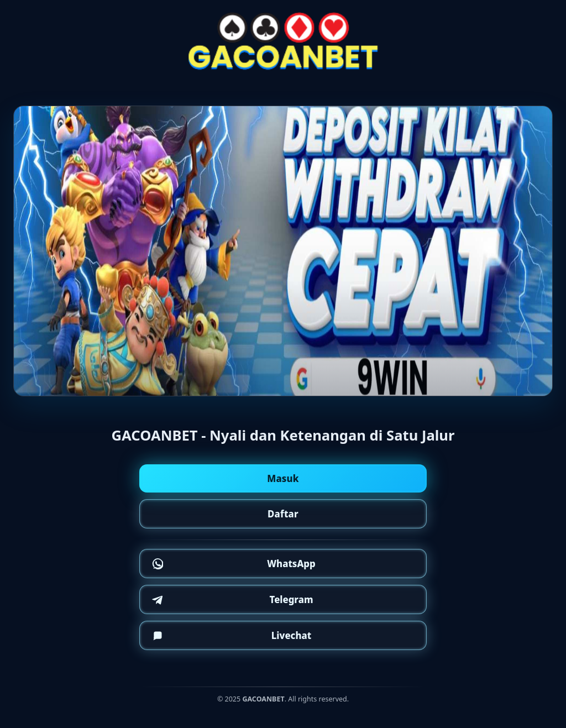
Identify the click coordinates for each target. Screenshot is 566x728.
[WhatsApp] (283, 564)
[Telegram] (283, 599)
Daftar (283, 514)
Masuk (283, 478)
